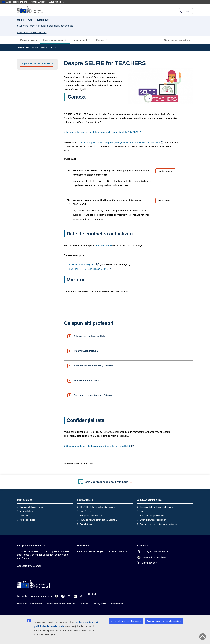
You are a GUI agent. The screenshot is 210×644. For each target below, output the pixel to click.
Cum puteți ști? (57, 2)
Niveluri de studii (27, 520)
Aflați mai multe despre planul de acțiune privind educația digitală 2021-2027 (103, 132)
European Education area (31, 507)
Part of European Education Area (32, 33)
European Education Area (31, 546)
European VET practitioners (152, 515)
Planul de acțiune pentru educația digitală (98, 520)
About (53, 47)
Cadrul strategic (87, 524)
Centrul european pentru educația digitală (158, 524)
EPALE (143, 511)
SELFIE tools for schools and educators (97, 507)
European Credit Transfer (91, 515)
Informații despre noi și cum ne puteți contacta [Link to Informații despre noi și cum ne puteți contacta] (102, 551)
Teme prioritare (27, 511)
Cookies (84, 604)
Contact (92, 594)
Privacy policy (100, 604)
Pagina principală (29, 40)
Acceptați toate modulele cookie (126, 621)
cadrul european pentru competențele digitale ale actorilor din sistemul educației (120, 142)
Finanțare (24, 515)
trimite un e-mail (104, 245)
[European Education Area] (33, 10)
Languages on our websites (61, 604)
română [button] (186, 12)
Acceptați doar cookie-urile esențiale (164, 621)
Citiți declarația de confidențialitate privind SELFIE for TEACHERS (97, 446)
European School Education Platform (156, 507)
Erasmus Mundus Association (153, 520)
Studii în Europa (87, 511)
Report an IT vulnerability (30, 604)
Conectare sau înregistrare (177, 40)
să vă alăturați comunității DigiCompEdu (88, 269)
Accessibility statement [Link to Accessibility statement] (30, 566)
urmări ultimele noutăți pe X (82, 264)
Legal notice (117, 604)
